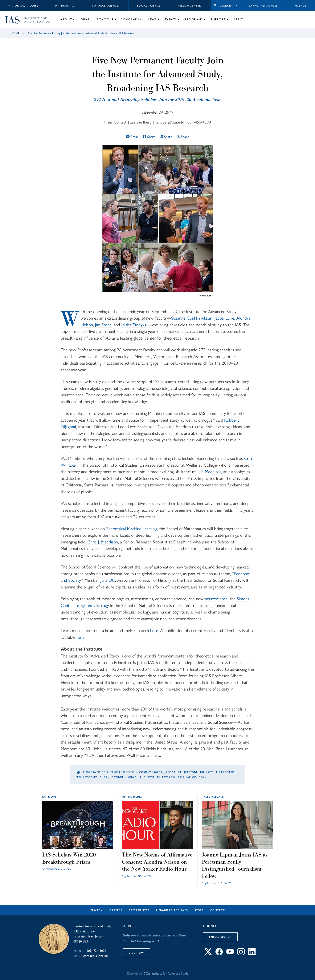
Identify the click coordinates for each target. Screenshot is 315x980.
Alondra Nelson (95, 772)
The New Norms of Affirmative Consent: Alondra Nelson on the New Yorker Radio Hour (157, 862)
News (152, 19)
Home (15, 33)
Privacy (97, 910)
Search (226, 6)
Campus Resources (263, 6)
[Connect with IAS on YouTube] (230, 954)
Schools (105, 19)
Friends (301, 6)
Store (199, 910)
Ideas (85, 19)
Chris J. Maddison (103, 542)
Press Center (139, 910)
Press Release (213, 797)
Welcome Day (196, 777)
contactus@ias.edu (96, 956)
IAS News (50, 797)
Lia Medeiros (210, 472)
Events (171, 19)
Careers (116, 910)
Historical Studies (23, 6)
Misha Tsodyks (134, 325)
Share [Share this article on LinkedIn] (166, 137)
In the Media (132, 797)
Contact (218, 910)
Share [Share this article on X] (183, 137)
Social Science (149, 6)
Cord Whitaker (151, 772)
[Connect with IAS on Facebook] (219, 954)
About (66, 19)
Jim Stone (103, 325)
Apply (238, 19)
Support (218, 19)
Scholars (130, 19)
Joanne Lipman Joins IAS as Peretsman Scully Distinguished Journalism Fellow (235, 865)
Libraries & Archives (172, 910)
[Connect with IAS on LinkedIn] (252, 954)
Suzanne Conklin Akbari (192, 318)
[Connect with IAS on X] (208, 954)
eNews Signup (220, 937)
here (154, 630)
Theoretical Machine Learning (132, 529)
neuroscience (216, 599)
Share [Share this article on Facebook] (149, 137)
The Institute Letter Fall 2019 (162, 777)
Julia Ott (108, 580)
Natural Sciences (106, 6)
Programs (194, 19)
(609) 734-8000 (96, 951)
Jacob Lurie (224, 318)
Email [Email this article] (132, 137)
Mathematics (65, 6)
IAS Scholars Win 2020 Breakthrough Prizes (69, 858)
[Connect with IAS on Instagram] (241, 954)
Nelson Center (189, 6)
